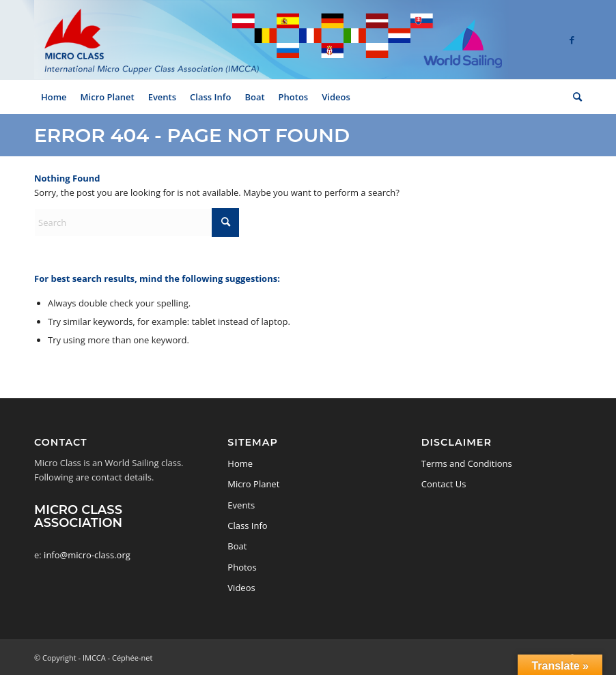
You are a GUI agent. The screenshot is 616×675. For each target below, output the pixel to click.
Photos (242, 567)
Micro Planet (253, 484)
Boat (237, 546)
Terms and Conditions (467, 463)
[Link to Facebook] (572, 40)
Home (240, 463)
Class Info (247, 526)
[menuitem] (54, 97)
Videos (241, 588)
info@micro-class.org (87, 555)
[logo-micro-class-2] (272, 40)
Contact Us (444, 484)
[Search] (574, 97)
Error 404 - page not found (192, 135)
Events (241, 505)
